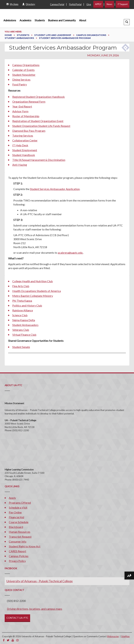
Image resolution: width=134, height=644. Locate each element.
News (109, 4)
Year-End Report (22, 106)
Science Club (20, 315)
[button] (127, 22)
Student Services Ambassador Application (55, 189)
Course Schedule (19, 522)
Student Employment (25, 150)
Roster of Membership (26, 116)
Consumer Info (18, 541)
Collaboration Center (25, 140)
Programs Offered (20, 503)
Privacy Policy (17, 561)
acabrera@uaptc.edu (70, 253)
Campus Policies (19, 556)
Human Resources (20, 532)
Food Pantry (20, 84)
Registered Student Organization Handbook (39, 97)
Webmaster (113, 636)
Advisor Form (20, 111)
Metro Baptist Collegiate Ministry (33, 296)
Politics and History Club (27, 305)
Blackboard (16, 527)
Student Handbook (24, 155)
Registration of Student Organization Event (38, 121)
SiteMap (125, 636)
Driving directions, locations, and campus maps (35, 609)
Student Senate (21, 347)
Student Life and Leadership (53, 35)
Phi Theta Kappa (22, 301)
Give (89, 4)
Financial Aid (16, 517)
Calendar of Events (23, 70)
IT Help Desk (20, 145)
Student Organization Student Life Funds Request (41, 126)
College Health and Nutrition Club (33, 281)
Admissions (10, 20)
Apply (12, 498)
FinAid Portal (75, 4)
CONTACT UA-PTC (17, 618)
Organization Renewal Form (29, 102)
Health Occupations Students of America (37, 291)
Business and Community (62, 20)
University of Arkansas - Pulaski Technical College (40, 581)
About (83, 20)
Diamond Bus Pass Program (29, 131)
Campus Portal (57, 4)
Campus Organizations (91, 35)
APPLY (98, 4)
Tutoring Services (23, 136)
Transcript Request (20, 537)
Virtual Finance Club (24, 335)
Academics (25, 20)
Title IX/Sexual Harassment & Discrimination (39, 160)
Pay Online (15, 512)
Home (8, 35)
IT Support (123, 4)
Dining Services (21, 80)
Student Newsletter (24, 75)
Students (40, 20)
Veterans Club (21, 330)
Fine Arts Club (21, 286)
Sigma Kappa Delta (24, 320)
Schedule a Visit (18, 507)
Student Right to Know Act (25, 546)
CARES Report (17, 551)
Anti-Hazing (20, 165)
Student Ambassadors (20, 38)
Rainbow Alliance (23, 310)
